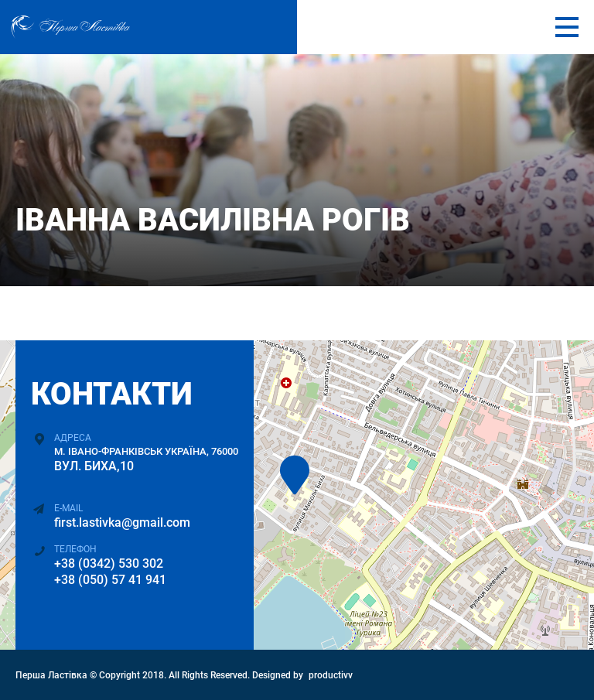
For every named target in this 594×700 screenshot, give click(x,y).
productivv (331, 675)
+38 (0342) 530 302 (109, 564)
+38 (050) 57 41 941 (110, 580)
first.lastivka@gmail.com (122, 523)
